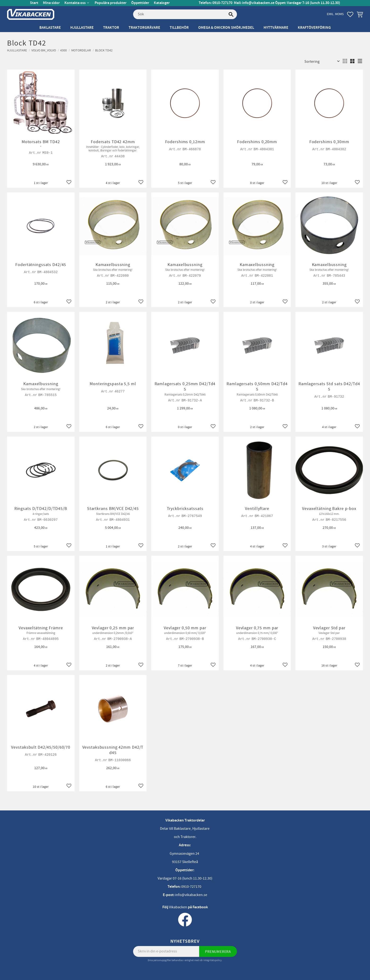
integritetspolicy (212, 960)
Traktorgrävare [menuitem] (144, 28)
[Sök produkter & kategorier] (185, 14)
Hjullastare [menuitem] (82, 28)
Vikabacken (178, 907)
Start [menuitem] (34, 3)
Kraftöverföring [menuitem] (314, 28)
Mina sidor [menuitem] (51, 3)
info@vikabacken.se (258, 3)
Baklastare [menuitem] (50, 28)
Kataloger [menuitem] (162, 3)
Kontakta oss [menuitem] (75, 3)
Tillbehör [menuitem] (179, 28)
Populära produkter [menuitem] (111, 3)
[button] (350, 14)
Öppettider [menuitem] (140, 3)
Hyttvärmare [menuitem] (276, 28)
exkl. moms (335, 14)
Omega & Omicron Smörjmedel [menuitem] (226, 28)
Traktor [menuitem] (111, 28)
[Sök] (231, 14)
